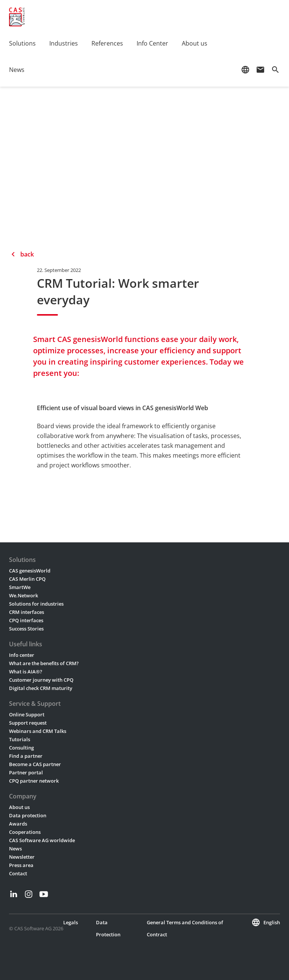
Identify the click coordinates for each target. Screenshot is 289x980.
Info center (22, 655)
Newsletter (22, 857)
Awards (18, 824)
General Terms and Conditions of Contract (185, 928)
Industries (64, 43)
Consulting (21, 748)
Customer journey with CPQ (41, 680)
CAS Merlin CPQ (27, 579)
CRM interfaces (27, 612)
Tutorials (20, 739)
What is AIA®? (26, 672)
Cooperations (25, 832)
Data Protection (108, 928)
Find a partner (26, 756)
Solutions (22, 43)
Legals (71, 922)
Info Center (152, 43)
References (107, 43)
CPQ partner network (34, 781)
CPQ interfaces (26, 620)
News (17, 70)
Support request (28, 723)
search (275, 70)
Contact (18, 873)
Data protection (28, 815)
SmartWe (20, 587)
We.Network (24, 595)
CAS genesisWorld (30, 571)
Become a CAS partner (35, 764)
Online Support (27, 714)
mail (260, 70)
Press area (21, 865)
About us (195, 43)
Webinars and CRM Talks (38, 731)
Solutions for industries (36, 604)
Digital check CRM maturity (41, 688)
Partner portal (26, 772)
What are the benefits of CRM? (44, 663)
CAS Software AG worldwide (42, 840)
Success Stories (26, 629)
